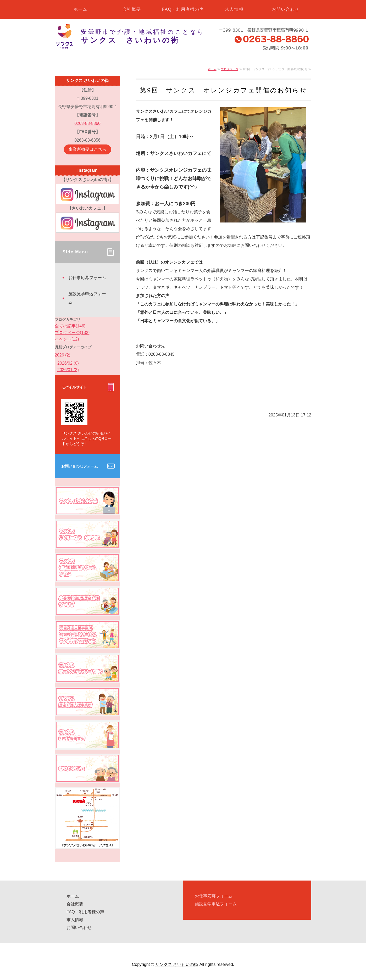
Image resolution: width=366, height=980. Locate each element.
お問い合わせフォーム (80, 466)
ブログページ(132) (72, 333)
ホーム (81, 9)
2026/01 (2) (68, 370)
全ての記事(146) (70, 326)
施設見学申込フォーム (87, 298)
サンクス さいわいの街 (177, 964)
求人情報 (234, 9)
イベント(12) (67, 339)
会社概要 (132, 9)
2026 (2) (63, 355)
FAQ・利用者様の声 (183, 9)
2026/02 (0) (68, 363)
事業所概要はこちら (87, 149)
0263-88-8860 (87, 123)
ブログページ (230, 69)
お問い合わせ (286, 9)
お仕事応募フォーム (87, 278)
